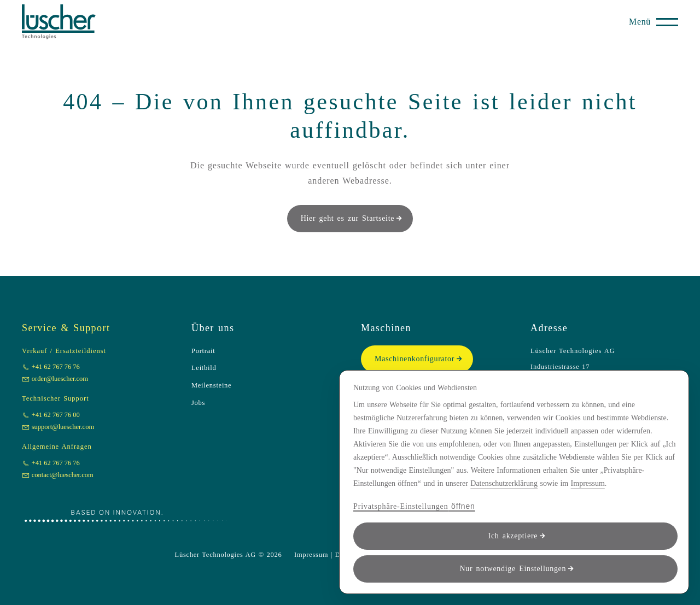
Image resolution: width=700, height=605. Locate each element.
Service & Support (66, 328)
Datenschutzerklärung (504, 483)
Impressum (588, 483)
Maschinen (386, 328)
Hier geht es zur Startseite (348, 218)
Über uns (213, 328)
